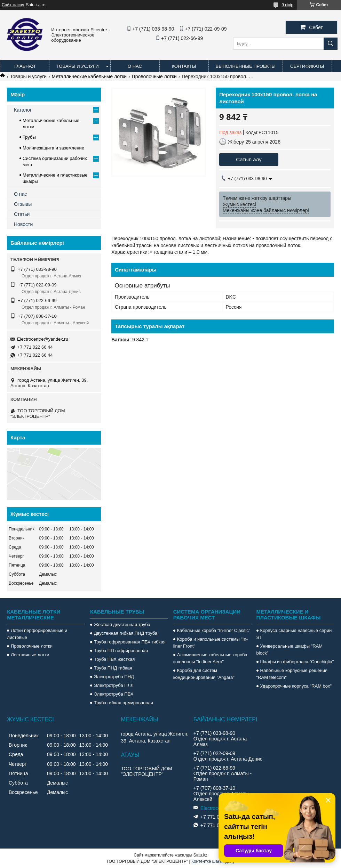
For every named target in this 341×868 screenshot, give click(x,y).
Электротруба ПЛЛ (114, 685)
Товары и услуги (78, 66)
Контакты (184, 66)
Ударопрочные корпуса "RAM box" (296, 686)
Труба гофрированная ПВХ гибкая (130, 642)
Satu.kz (200, 855)
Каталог (23, 110)
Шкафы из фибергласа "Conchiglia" (297, 662)
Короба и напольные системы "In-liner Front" (211, 643)
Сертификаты (307, 66)
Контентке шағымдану (213, 861)
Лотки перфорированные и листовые (37, 634)
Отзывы (23, 204)
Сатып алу (249, 159)
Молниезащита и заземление (53, 148)
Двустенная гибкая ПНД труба (126, 633)
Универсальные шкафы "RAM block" (290, 650)
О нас (135, 66)
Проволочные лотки (154, 76)
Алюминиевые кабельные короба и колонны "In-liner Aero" (210, 658)
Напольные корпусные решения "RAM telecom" (292, 674)
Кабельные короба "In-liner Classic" (214, 630)
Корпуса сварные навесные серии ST (294, 634)
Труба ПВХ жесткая (114, 659)
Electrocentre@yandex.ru (43, 339)
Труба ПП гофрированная (121, 651)
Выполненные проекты (246, 66)
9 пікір (287, 5)
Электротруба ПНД (114, 677)
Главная (25, 66)
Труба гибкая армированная (124, 703)
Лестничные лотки (30, 655)
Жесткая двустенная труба (122, 624)
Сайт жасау (13, 5)
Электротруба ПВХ (114, 694)
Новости (23, 224)
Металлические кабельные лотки (89, 76)
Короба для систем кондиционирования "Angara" (204, 674)
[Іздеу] (331, 44)
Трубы (29, 137)
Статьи (22, 214)
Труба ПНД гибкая (113, 668)
